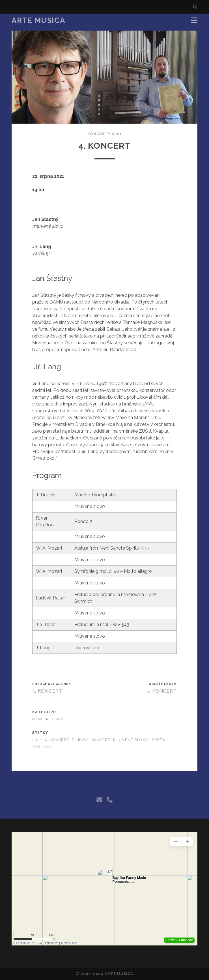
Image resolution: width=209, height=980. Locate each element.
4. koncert (57, 740)
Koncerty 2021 (104, 134)
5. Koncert (162, 691)
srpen (159, 740)
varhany (42, 747)
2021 (37, 740)
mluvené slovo (131, 740)
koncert (100, 740)
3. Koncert (47, 691)
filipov (80, 740)
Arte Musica (38, 20)
